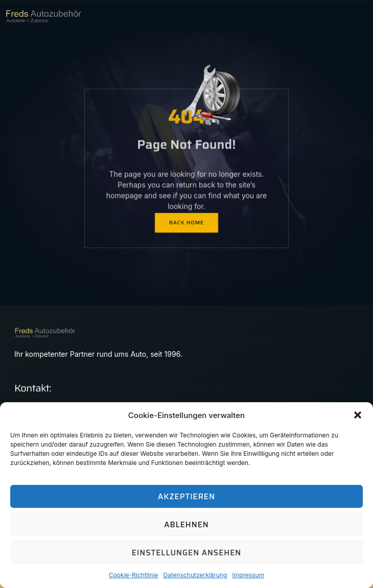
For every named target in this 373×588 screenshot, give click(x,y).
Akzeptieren (186, 497)
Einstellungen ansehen (187, 553)
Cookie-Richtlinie (133, 575)
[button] (358, 415)
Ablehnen (186, 525)
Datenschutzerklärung (195, 575)
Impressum (248, 575)
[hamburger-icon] (356, 16)
